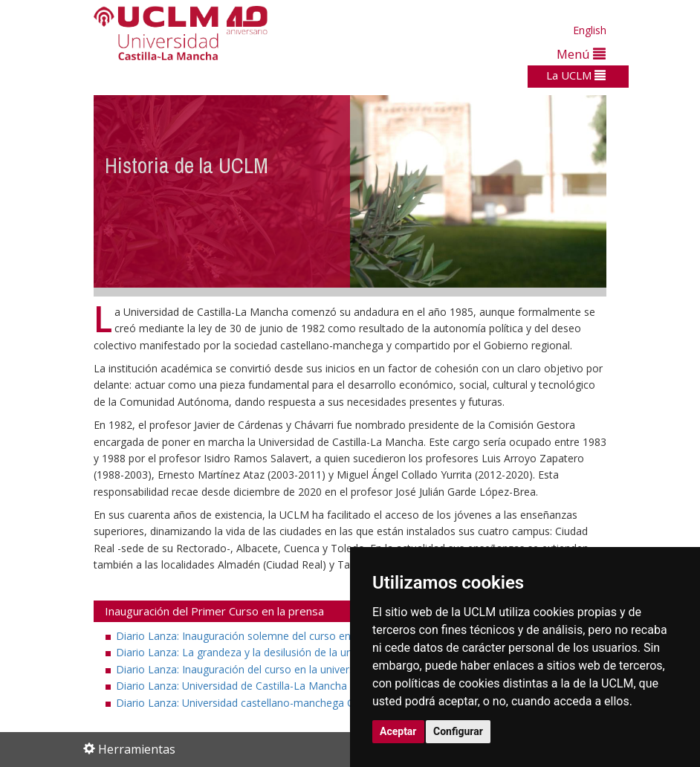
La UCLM (576, 75)
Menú (581, 54)
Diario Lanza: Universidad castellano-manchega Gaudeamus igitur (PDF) (296, 703)
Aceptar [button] (398, 731)
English (590, 30)
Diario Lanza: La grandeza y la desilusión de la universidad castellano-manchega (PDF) (330, 652)
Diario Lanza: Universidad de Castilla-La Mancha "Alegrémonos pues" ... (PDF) (310, 686)
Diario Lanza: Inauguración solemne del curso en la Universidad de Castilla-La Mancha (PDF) (345, 636)
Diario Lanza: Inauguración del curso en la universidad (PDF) (267, 669)
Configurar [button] (458, 731)
